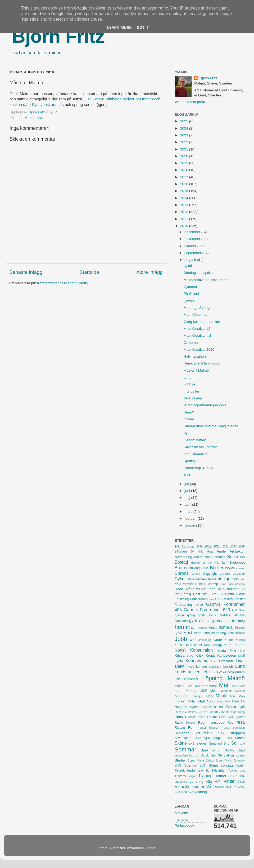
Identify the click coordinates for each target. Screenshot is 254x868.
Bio (242, 557)
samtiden (239, 728)
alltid (200, 551)
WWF (241, 787)
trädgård (192, 776)
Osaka (213, 712)
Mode (214, 691)
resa (241, 722)
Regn (202, 722)
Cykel (180, 579)
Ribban (180, 728)
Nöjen (232, 706)
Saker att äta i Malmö (201, 447)
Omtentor (191, 343)
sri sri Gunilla (223, 750)
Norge (179, 707)
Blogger (149, 848)
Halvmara (223, 621)
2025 (185, 121)
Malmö (30, 118)
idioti (198, 633)
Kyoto (179, 661)
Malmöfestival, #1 (198, 335)
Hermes (202, 628)
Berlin (232, 557)
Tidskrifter (219, 771)
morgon (198, 696)
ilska (206, 633)
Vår (210, 786)
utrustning (181, 782)
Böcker (217, 568)
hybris (178, 633)
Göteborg (206, 621)
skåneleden (198, 743)
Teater (240, 765)
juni (188, 491)
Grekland (181, 621)
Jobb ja (189, 384)
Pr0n (222, 717)
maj (188, 498)
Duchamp (211, 584)
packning (239, 712)
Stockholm (208, 755)
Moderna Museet (233, 691)
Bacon (198, 557)
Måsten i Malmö (196, 370)
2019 (185, 163)
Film (213, 594)
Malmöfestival (206, 686)
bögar (230, 568)
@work (189, 301)
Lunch (228, 667)
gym (193, 620)
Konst (180, 650)
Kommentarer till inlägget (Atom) (63, 283)
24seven (181, 551)
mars (189, 512)
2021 (185, 149)
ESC (242, 589)
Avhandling (183, 557)
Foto (194, 599)
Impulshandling (196, 454)
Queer (240, 717)
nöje (222, 707)
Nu (187, 707)
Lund (188, 377)
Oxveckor (226, 712)
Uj (185, 433)
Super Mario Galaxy (201, 760)
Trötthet (220, 776)
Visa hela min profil (190, 102)
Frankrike (215, 599)
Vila (209, 782)
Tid (208, 771)
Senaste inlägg (26, 272)
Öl (176, 792)
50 (192, 551)
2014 (185, 198)
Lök (177, 679)
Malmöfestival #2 (197, 329)
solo (242, 744)
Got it (143, 28)
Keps (208, 645)
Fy (224, 599)
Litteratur (226, 661)
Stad (241, 750)
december (193, 232)
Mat (40, 118)
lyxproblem (236, 672)
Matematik (238, 686)
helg (241, 621)
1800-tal (188, 546)
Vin (218, 781)
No (243, 701)
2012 (185, 212)
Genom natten (195, 440)
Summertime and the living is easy (211, 426)
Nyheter (195, 707)
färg (230, 599)
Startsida (89, 272)
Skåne (181, 743)
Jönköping (205, 640)
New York (224, 701)
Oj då (188, 266)
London (201, 667)
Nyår (205, 707)
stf (197, 755)
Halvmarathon (195, 356)
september (193, 253)
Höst (188, 633)
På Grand (191, 294)
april (188, 504)
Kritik (199, 655)
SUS (178, 765)
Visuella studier (189, 786)
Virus (241, 782)
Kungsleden (227, 655)
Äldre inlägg (149, 272)
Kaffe (218, 640)
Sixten (197, 738)
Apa (210, 551)
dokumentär (184, 584)
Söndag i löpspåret (199, 273)
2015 (185, 191)
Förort (199, 605)
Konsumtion (201, 650)
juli (187, 484)
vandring (197, 782)
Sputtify (190, 461)
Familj (186, 594)
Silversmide (183, 738)
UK (235, 776)
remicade (217, 722)
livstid (190, 667)
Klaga (228, 645)
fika (205, 594)
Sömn (213, 765)
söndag (227, 765)
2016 (185, 184)
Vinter (229, 781)
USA (242, 776)
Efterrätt (231, 589)
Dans (190, 579)
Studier (180, 760)
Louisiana (215, 667)
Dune (223, 584)
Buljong (194, 568)
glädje (179, 615)
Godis (212, 615)
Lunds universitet (191, 672)
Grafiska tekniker (232, 615)
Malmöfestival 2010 (199, 350)
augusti (191, 260)
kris (242, 651)
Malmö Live (183, 686)
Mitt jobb (181, 813)
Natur (211, 701)
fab (177, 594)
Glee (242, 610)
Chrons (182, 573)
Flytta (230, 594)
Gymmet (190, 287)
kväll (242, 656)
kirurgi (217, 645)
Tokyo (232, 770)
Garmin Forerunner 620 (207, 610)
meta (179, 691)
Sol (234, 743)
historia (226, 627)
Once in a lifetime (186, 712)
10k (177, 546)
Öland (183, 792)
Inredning (219, 633)
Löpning (213, 678)
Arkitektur (237, 551)
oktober (191, 246)
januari (190, 525)
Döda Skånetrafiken (190, 589)
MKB (204, 691)
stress (241, 755)
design (224, 579)
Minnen (192, 691)
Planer (190, 717)
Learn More (119, 28)
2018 (185, 170)
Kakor (229, 640)
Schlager (182, 733)
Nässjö (213, 707)
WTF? (231, 787)
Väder (220, 787)
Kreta (222, 650)
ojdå (242, 707)
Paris (179, 717)
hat (234, 621)
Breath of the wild (205, 563)
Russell (214, 728)
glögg (191, 615)
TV (230, 776)
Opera (203, 712)
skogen (218, 738)
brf (224, 562)
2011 (185, 219)
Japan (240, 633)
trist (242, 771)
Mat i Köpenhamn (198, 315)
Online (189, 419)
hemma (184, 627)
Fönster (239, 599)
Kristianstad (184, 655)
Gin (235, 610)
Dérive (212, 579)
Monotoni (182, 696)
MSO (210, 696)
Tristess (180, 776)
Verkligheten (193, 398)
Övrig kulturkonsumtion (202, 322)
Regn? (189, 412)
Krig (233, 651)
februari (191, 518)
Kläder (240, 645)
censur (241, 568)
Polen (202, 717)
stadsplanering (184, 755)
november (193, 239)
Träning (205, 776)
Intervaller (191, 391)
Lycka (222, 672)
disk (242, 579)
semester (203, 733)
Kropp (210, 655)
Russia (226, 728)
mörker (180, 701)
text (200, 770)
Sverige (190, 765)
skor (229, 738)
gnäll (201, 615)
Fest (197, 594)
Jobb (181, 639)
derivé (200, 579)
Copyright (210, 574)
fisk (221, 594)
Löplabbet (191, 679)
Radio (179, 723)
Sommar (185, 749)
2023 (185, 135)
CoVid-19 (239, 574)
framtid (203, 599)
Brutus (181, 568)
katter (198, 645)
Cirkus (196, 574)
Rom (192, 727)
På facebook (185, 825)
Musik (221, 696)
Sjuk (207, 738)
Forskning (182, 599)
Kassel (179, 645)
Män (242, 696)
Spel (204, 750)
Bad (208, 557)
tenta (191, 770)
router (202, 728)
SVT (203, 765)
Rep (230, 723)
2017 (185, 177)
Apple (221, 551)
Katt (189, 645)
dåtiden (240, 584)
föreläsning (183, 605)
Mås (233, 696)
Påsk (230, 717)
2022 (185, 142)
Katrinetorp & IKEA (199, 468)
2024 (185, 128)
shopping (237, 733)
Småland (215, 744)
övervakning (197, 792)
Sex (221, 733)
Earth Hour (216, 589)
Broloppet (237, 562)
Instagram (183, 819)
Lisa (214, 661)
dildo (235, 579)
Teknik (180, 770)
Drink (199, 584)
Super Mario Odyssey (230, 760)
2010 (185, 226)
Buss (205, 568)
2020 (185, 156)
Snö (226, 744)
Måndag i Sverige (198, 308)
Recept (190, 723)
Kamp (240, 640)
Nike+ (236, 701)
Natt (202, 701)
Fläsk (241, 594)
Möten (192, 701)
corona (225, 574)
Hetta (213, 628)
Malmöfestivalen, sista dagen (207, 280)
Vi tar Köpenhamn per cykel (206, 405)
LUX (212, 672)
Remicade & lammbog (201, 363)
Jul (193, 639)
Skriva (240, 738)
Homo (240, 628)
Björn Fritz (58, 36)
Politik (212, 717)
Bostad (181, 562)
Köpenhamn (197, 661)
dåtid (231, 584)
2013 (185, 205)
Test (187, 475)
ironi (231, 633)
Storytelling (226, 755)
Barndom (219, 557)
